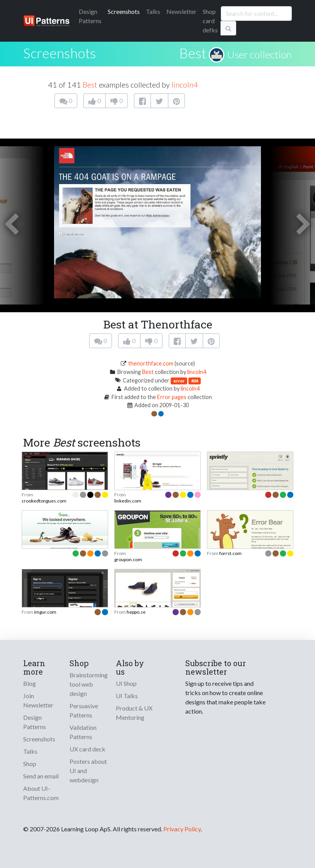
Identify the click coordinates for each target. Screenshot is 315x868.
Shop (30, 764)
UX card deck (87, 749)
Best (193, 53)
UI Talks (127, 696)
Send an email (41, 776)
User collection (259, 54)
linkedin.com (128, 501)
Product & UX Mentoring (134, 713)
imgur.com (45, 612)
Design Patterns (35, 722)
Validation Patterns (83, 732)
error (179, 381)
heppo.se (136, 612)
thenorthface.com (151, 363)
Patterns (90, 16)
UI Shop (126, 683)
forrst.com (230, 553)
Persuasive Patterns (84, 710)
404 (195, 381)
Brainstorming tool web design (89, 684)
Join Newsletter (38, 700)
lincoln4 (185, 85)
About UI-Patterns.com (41, 793)
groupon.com (128, 559)
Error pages (172, 397)
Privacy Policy (182, 829)
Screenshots (124, 11)
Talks (153, 11)
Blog (30, 683)
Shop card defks (210, 21)
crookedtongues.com (44, 501)
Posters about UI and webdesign (88, 771)
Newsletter (181, 11)
